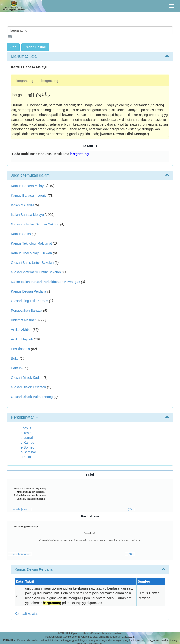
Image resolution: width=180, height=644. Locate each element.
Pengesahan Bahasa (27, 310)
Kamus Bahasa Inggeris (29, 195)
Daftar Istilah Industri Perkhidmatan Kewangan (46, 282)
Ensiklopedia (20, 349)
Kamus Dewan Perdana (29, 291)
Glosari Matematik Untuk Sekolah (36, 272)
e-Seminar (28, 452)
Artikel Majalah (22, 339)
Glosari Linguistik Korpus (30, 301)
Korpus (26, 428)
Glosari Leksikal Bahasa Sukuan (35, 224)
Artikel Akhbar (21, 330)
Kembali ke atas (27, 614)
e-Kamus (27, 443)
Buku (15, 358)
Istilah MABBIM (22, 205)
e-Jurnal (27, 438)
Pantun (16, 368)
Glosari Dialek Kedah (27, 378)
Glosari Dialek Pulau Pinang (32, 397)
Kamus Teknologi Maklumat (31, 243)
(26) (130, 509)
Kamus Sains (21, 234)
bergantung (25, 81)
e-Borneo (28, 447)
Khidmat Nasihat (23, 320)
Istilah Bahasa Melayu (27, 215)
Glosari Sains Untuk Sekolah (32, 263)
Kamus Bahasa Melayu (29, 186)
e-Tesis (26, 433)
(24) (130, 554)
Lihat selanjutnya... (20, 509)
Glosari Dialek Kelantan (28, 387)
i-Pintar (26, 457)
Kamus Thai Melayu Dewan (31, 253)
